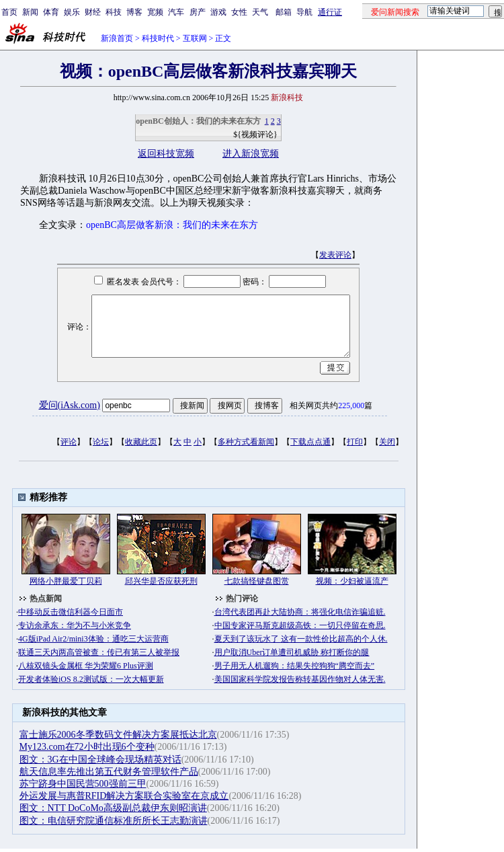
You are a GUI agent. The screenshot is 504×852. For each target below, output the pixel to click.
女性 (239, 12)
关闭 (387, 442)
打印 (355, 442)
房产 (198, 12)
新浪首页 (117, 38)
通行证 (330, 12)
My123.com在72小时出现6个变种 (87, 747)
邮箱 (284, 12)
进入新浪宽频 (251, 154)
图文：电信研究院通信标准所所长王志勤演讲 (114, 821)
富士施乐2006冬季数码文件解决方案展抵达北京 (118, 735)
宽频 (155, 12)
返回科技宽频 (166, 154)
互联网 (195, 38)
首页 (9, 12)
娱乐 (72, 12)
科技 (114, 12)
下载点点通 (310, 442)
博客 (134, 12)
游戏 (218, 12)
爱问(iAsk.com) (70, 405)
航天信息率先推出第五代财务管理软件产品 (109, 772)
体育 (51, 12)
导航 (304, 12)
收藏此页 (141, 442)
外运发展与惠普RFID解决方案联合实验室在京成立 (124, 796)
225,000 (351, 405)
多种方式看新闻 (246, 442)
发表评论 (335, 255)
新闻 (30, 12)
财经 (93, 12)
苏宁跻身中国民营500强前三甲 (83, 784)
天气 (260, 12)
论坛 (101, 442)
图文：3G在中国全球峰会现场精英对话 (100, 760)
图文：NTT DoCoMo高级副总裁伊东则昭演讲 (113, 808)
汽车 (176, 12)
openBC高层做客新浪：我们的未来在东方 (172, 225)
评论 (69, 442)
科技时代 (158, 38)
